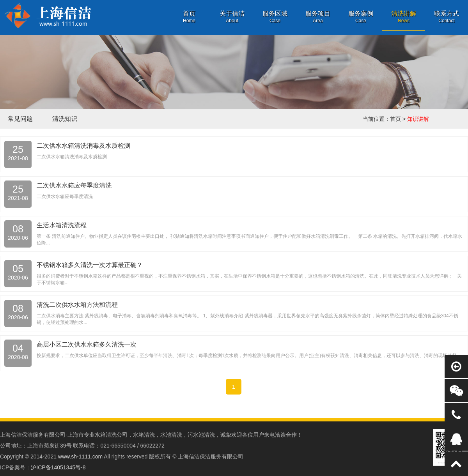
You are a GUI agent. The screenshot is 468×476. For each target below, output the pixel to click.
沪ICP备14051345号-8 (58, 467)
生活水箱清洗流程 (62, 225)
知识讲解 (418, 119)
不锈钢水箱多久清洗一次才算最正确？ (90, 265)
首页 (395, 119)
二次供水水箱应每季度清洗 (74, 185)
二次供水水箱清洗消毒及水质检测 (83, 146)
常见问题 (20, 119)
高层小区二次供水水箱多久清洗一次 (87, 344)
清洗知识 (65, 119)
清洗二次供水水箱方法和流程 (77, 305)
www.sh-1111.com (80, 457)
